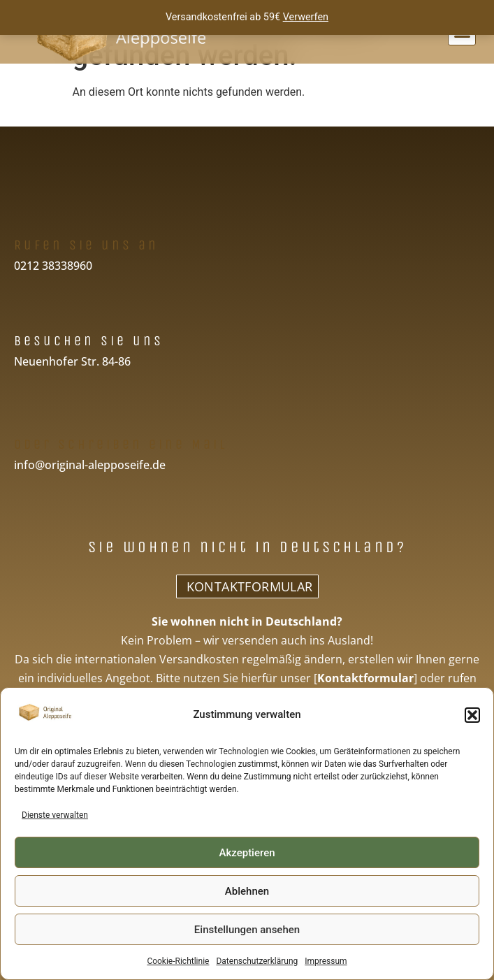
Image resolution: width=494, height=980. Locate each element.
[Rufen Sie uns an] (26, 214)
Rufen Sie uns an (86, 245)
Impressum (326, 961)
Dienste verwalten (55, 815)
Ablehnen (247, 891)
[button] (472, 715)
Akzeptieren (247, 853)
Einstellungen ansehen (247, 930)
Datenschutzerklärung (257, 961)
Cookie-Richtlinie (178, 961)
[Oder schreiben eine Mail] (26, 413)
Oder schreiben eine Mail (121, 444)
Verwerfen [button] (306, 17)
